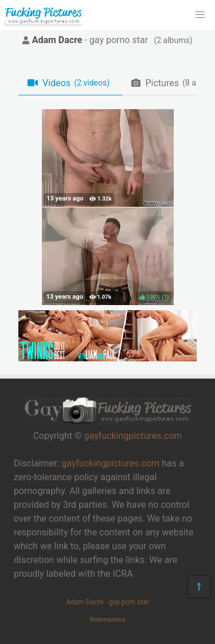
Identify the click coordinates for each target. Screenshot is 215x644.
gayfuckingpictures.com (133, 436)
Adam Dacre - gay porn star (107, 602)
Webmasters (107, 620)
